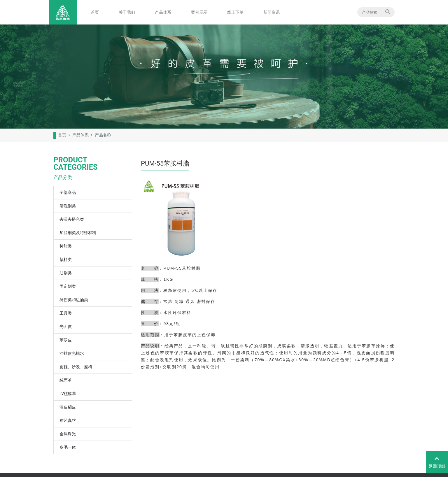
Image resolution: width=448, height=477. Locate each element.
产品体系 (163, 12)
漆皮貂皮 (68, 407)
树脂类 (66, 246)
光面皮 (66, 327)
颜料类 (66, 259)
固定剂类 (68, 286)
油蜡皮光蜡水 (72, 353)
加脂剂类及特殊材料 (78, 233)
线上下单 (235, 12)
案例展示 (199, 12)
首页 (95, 12)
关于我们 (127, 12)
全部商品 (68, 192)
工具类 (66, 313)
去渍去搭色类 (72, 219)
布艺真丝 (68, 420)
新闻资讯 (272, 12)
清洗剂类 (68, 206)
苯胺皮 (66, 340)
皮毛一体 (68, 447)
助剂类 (66, 273)
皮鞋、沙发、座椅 (76, 367)
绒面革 (66, 380)
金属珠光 (68, 434)
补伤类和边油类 (74, 300)
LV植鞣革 (68, 394)
